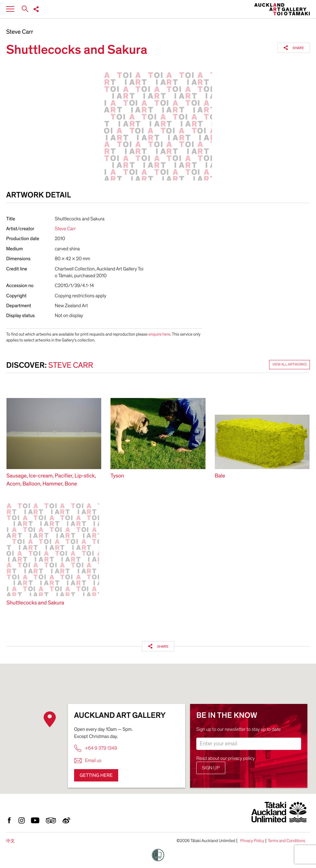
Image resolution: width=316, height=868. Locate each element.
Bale (220, 476)
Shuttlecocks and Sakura (35, 603)
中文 (10, 841)
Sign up (211, 768)
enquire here (159, 334)
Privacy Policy (252, 841)
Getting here (96, 775)
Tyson (117, 476)
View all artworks (289, 365)
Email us (88, 761)
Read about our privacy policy (226, 758)
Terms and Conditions (286, 841)
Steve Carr (20, 32)
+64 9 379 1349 (96, 748)
